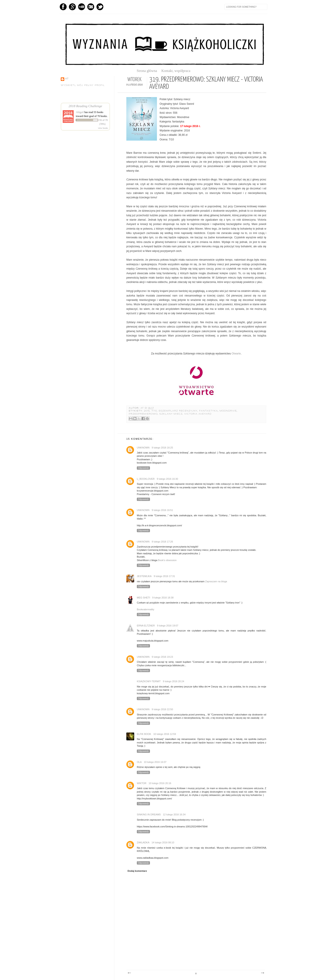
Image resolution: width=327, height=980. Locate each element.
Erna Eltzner (146, 626)
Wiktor (142, 783)
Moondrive (228, 411)
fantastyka (208, 411)
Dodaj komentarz (137, 871)
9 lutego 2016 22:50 (162, 709)
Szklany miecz (171, 414)
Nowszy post (129, 973)
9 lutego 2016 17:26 (162, 542)
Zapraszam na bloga (216, 581)
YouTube (82, 7)
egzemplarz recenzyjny (178, 411)
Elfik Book (144, 734)
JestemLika (144, 576)
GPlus (72, 7)
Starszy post (262, 973)
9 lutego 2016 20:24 (173, 681)
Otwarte (236, 354)
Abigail (80, 112)
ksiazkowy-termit (149, 681)
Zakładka (143, 842)
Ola (139, 762)
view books (103, 128)
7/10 (154, 411)
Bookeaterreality (146, 609)
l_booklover (146, 479)
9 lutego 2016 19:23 (162, 657)
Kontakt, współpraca (176, 71)
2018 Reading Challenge (85, 106)
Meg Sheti (143, 598)
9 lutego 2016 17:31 (164, 576)
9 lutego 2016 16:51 (162, 510)
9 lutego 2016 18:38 (163, 598)
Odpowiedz (143, 468)
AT (143, 408)
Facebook (63, 7)
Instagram (91, 7)
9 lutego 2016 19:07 (168, 626)
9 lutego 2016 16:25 (162, 448)
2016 (147, 411)
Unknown (143, 448)
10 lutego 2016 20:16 (160, 783)
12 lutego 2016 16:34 (174, 814)
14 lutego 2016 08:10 (163, 842)
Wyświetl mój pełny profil (83, 85)
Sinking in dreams (149, 814)
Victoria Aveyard (198, 414)
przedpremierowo (143, 414)
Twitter (100, 7)
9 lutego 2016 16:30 (167, 479)
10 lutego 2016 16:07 (155, 762)
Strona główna (149, 71)
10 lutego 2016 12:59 (164, 734)
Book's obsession (167, 560)
